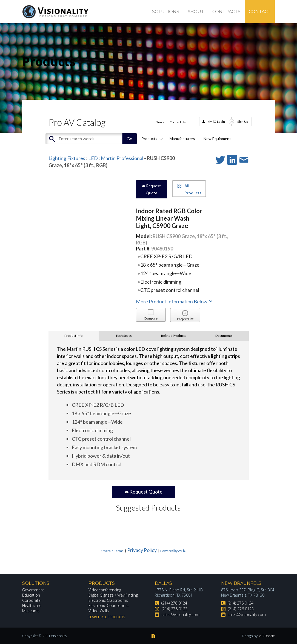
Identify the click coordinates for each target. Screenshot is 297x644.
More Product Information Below (175, 301)
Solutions (166, 12)
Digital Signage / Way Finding (113, 595)
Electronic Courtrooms (108, 605)
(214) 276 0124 (174, 603)
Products (151, 139)
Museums (31, 611)
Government (33, 590)
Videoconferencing (105, 590)
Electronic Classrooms (108, 600)
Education (31, 595)
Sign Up (243, 122)
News (160, 122)
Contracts (226, 12)
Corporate (31, 600)
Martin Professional (122, 158)
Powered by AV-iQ (173, 551)
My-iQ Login (216, 122)
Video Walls (99, 611)
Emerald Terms (112, 551)
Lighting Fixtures (67, 158)
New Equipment (217, 139)
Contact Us (178, 122)
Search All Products (107, 617)
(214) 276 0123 (175, 609)
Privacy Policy (142, 550)
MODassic (267, 636)
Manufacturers (182, 139)
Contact (260, 12)
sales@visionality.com (180, 615)
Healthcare (32, 605)
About (196, 12)
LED (93, 158)
